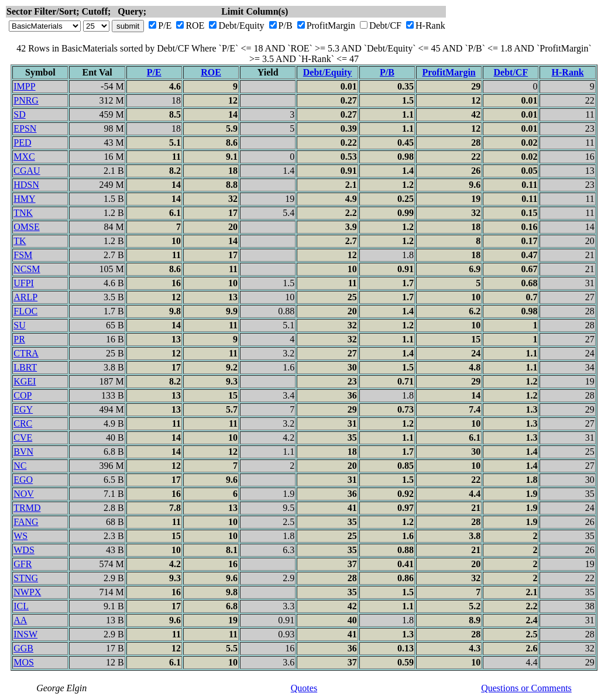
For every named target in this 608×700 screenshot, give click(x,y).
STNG (26, 578)
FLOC (25, 311)
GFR (23, 564)
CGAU (27, 171)
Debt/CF (385, 25)
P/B (286, 25)
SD (19, 114)
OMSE (26, 227)
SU (19, 325)
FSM (23, 255)
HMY (24, 199)
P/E (165, 25)
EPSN (25, 128)
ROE (195, 25)
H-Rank (430, 25)
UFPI (24, 283)
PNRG (26, 100)
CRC (23, 423)
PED (22, 143)
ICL (21, 606)
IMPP (24, 86)
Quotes (304, 688)
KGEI (25, 381)
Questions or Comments (526, 688)
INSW (25, 634)
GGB (23, 648)
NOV (24, 494)
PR (19, 339)
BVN (23, 452)
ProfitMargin (331, 25)
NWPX (27, 592)
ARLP (25, 297)
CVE (23, 438)
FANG (26, 522)
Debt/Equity (241, 25)
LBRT (25, 367)
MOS (24, 662)
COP (23, 395)
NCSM (27, 269)
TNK (23, 213)
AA (20, 620)
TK (20, 241)
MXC (24, 157)
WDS (24, 550)
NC (20, 466)
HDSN (26, 185)
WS (20, 536)
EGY (23, 409)
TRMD (27, 508)
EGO (23, 480)
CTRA (26, 353)
